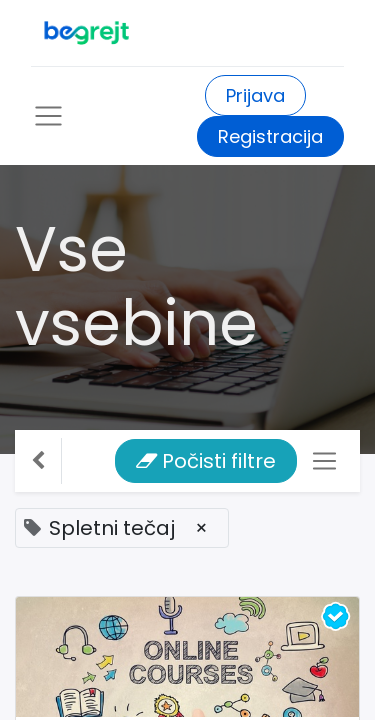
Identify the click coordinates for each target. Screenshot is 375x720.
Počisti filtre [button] (206, 461)
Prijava (255, 95)
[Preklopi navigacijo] (324, 461)
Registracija (270, 136)
